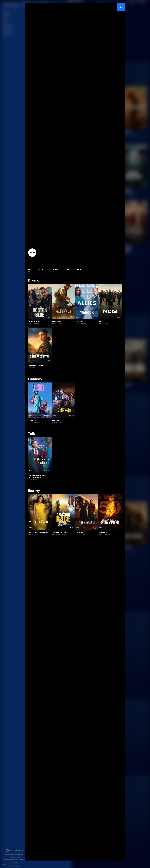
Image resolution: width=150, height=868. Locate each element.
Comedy (56, 270)
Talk (69, 270)
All (29, 270)
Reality (82, 270)
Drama (41, 270)
